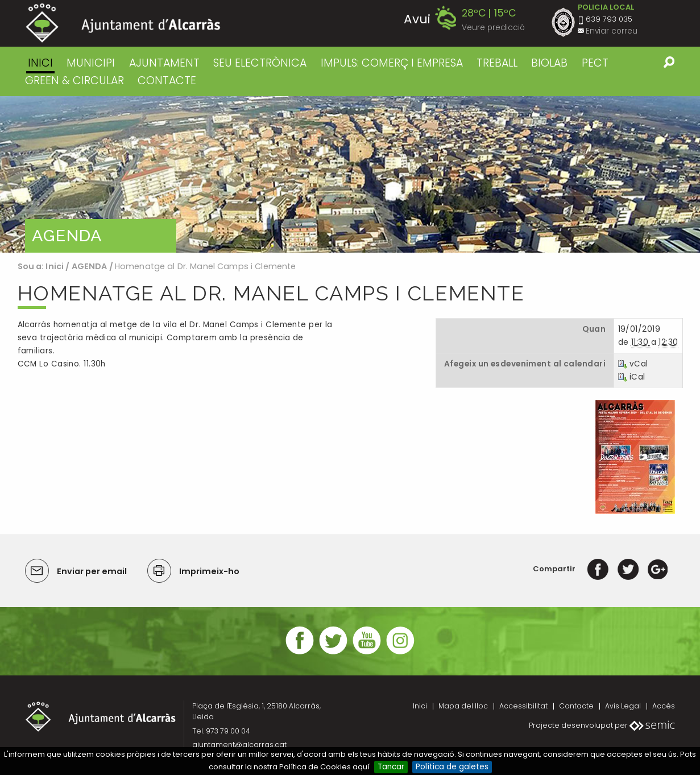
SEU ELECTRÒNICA (260, 63)
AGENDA (90, 266)
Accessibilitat (523, 706)
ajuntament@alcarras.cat (239, 745)
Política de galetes (452, 767)
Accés (664, 706)
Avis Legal (623, 706)
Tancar (391, 767)
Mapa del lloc (463, 706)
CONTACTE (167, 81)
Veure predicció (493, 28)
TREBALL (497, 63)
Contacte (576, 706)
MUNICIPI (91, 63)
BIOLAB (549, 63)
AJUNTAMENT (164, 63)
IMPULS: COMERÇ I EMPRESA (392, 63)
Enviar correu (612, 31)
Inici (40, 63)
